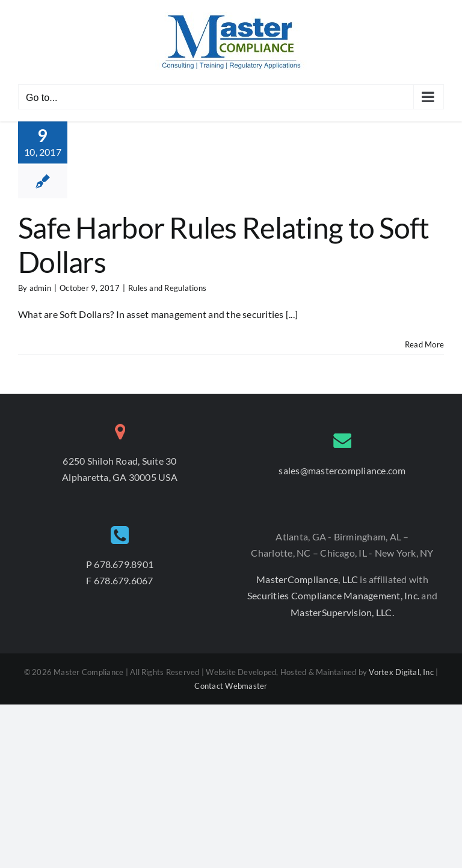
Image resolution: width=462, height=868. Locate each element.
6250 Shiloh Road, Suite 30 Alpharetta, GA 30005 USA (120, 469)
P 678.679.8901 (120, 564)
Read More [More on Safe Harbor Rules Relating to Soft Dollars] (424, 344)
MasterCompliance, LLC (308, 579)
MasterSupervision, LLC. (342, 612)
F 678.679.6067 (119, 580)
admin (40, 288)
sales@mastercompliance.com (342, 470)
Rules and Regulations (167, 288)
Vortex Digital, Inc (401, 672)
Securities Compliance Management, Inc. (334, 595)
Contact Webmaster (231, 686)
